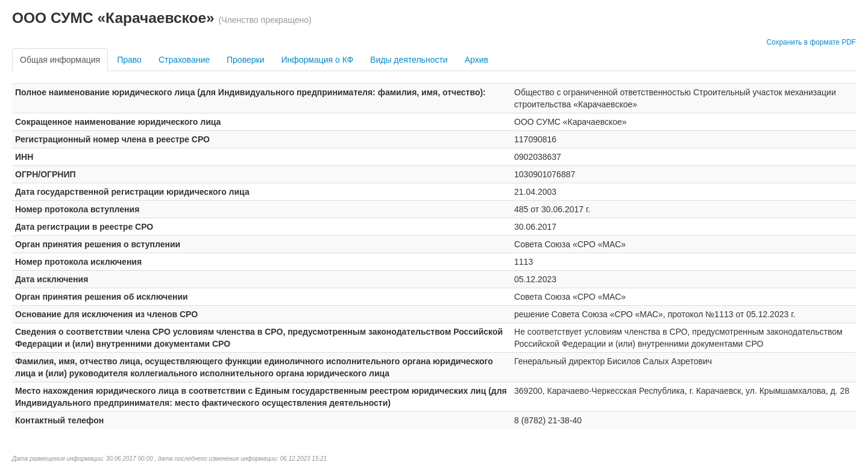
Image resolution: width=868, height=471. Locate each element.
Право (129, 60)
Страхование (184, 60)
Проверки (245, 60)
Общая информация (60, 60)
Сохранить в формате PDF (811, 42)
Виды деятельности (409, 60)
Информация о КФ (317, 60)
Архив (476, 60)
